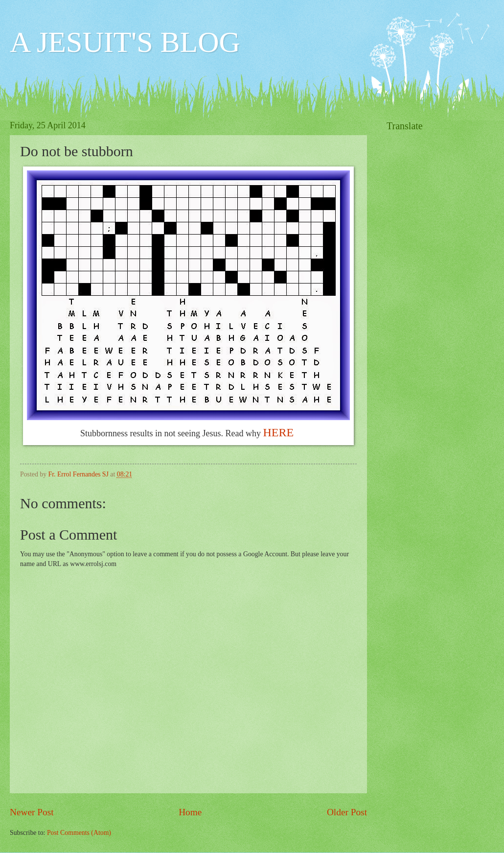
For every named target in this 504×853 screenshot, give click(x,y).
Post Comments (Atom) (79, 833)
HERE (280, 432)
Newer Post (32, 812)
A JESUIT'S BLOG (125, 42)
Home (190, 812)
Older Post (347, 812)
